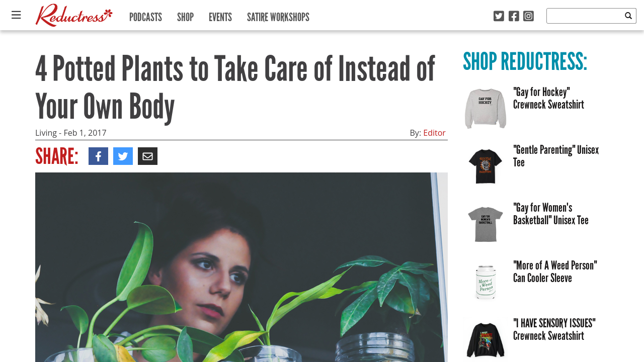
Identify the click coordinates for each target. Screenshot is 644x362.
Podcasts (146, 15)
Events (220, 15)
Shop (185, 15)
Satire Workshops (278, 15)
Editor (434, 133)
